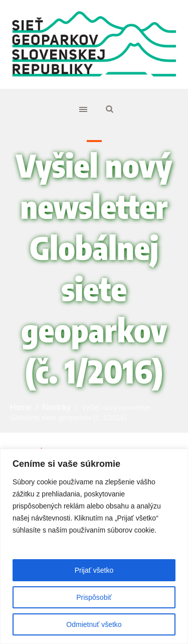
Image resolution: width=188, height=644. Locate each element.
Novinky (56, 407)
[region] (94, 546)
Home (21, 407)
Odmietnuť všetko (94, 624)
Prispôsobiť (94, 597)
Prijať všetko (94, 570)
